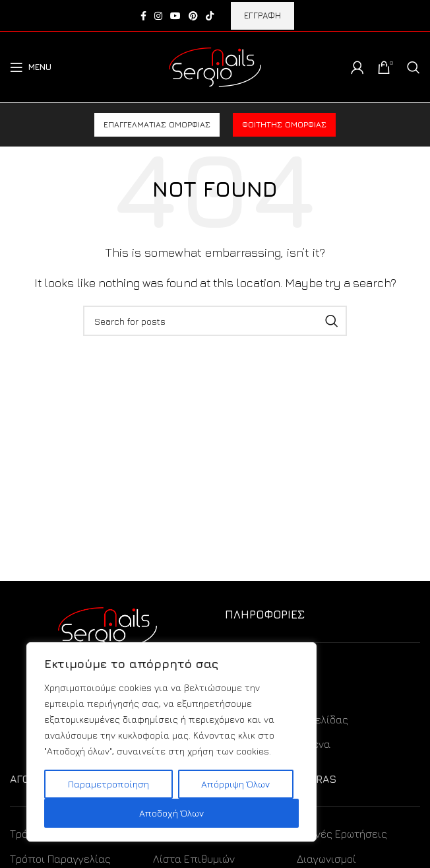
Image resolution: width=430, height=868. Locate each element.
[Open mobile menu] (31, 67)
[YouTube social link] (175, 16)
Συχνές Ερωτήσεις (342, 834)
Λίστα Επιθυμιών (194, 859)
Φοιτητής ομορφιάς (284, 124)
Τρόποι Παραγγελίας (60, 859)
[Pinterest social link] (193, 16)
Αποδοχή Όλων (171, 813)
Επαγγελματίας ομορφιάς (157, 124)
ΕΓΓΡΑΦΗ (262, 15)
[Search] (414, 67)
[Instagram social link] (158, 16)
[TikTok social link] (210, 16)
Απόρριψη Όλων (235, 784)
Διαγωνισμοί (326, 859)
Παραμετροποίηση (108, 784)
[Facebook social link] (143, 16)
